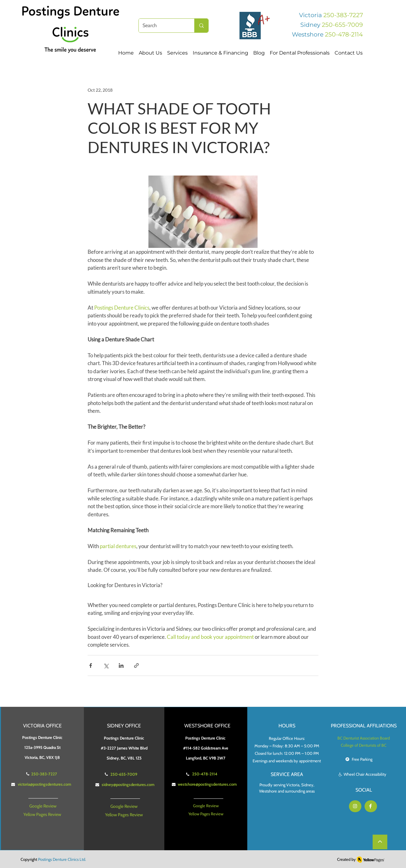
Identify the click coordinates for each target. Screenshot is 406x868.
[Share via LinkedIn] (121, 665)
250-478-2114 (344, 34)
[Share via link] (136, 665)
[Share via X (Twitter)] (106, 665)
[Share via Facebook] (91, 665)
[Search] (162, 26)
